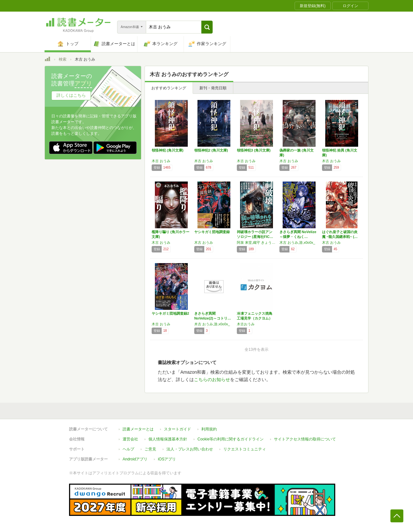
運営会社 (130, 439)
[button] (207, 27)
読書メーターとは (138, 429)
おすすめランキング (169, 88)
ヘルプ (128, 449)
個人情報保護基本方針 (168, 439)
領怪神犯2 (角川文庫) (211, 150)
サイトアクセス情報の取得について (305, 439)
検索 (63, 59)
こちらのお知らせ (212, 379)
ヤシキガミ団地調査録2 (170, 313)
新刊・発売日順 (213, 88)
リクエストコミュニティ (245, 449)
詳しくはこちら (71, 95)
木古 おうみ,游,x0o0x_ (297, 242)
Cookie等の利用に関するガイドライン (231, 439)
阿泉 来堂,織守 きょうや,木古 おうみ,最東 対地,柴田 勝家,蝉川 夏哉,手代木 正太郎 (257, 242)
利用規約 (209, 429)
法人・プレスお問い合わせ (190, 449)
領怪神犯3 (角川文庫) (254, 150)
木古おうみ (246, 324)
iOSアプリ (167, 459)
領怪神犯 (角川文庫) (167, 150)
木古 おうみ (161, 161)
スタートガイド (177, 429)
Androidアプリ (135, 459)
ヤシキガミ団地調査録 (212, 232)
